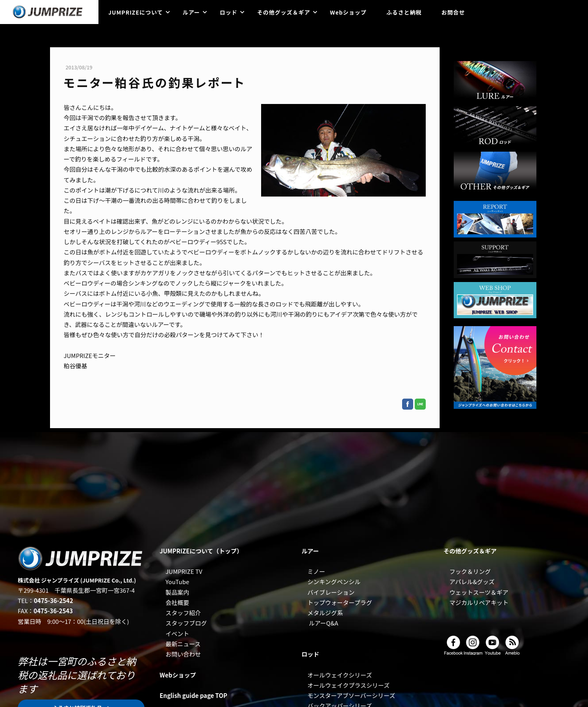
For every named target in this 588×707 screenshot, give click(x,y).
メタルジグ (322, 613)
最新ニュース (183, 644)
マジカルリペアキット (479, 602)
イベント (177, 634)
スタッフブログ (186, 623)
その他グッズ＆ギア (284, 12)
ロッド (229, 12)
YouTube (177, 582)
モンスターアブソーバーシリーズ (352, 695)
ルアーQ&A (324, 623)
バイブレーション (331, 592)
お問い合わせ (183, 654)
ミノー (316, 571)
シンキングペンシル (334, 582)
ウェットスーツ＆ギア (479, 592)
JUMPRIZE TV (184, 571)
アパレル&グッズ (472, 582)
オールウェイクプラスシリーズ (349, 685)
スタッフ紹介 (183, 613)
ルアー (191, 12)
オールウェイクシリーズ (340, 675)
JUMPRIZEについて (136, 12)
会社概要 (177, 602)
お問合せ (453, 12)
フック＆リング (470, 571)
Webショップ (348, 12)
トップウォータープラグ (340, 602)
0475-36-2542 (54, 600)
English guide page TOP (193, 695)
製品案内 (177, 592)
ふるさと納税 (404, 12)
